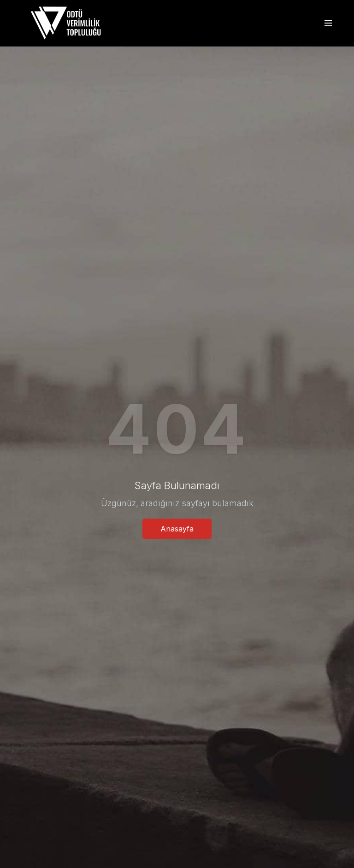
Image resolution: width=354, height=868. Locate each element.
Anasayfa (177, 529)
